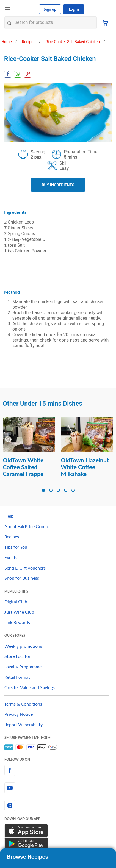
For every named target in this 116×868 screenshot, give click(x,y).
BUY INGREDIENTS (58, 185)
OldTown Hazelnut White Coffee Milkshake (85, 467)
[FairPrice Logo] (25, 9)
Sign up (50, 9)
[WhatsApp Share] (18, 74)
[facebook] (58, 770)
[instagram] (58, 805)
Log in (74, 9)
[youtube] (58, 788)
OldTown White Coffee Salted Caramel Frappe (23, 467)
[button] (43, 490)
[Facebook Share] (8, 74)
